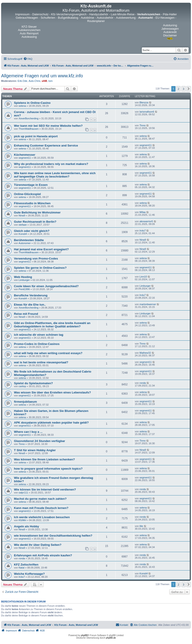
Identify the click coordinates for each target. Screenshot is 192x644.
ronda (143, 383)
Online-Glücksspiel (27, 194)
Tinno (143, 125)
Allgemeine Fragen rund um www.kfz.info (42, 76)
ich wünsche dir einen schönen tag (39, 335)
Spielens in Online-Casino (32, 103)
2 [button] (178, 89)
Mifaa (143, 212)
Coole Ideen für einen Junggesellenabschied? (46, 286)
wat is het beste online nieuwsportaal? (41, 362)
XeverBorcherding (29, 118)
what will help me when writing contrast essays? (48, 353)
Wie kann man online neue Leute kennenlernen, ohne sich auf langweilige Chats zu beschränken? (55, 175)
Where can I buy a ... (28, 432)
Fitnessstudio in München (32, 203)
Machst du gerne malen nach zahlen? (40, 499)
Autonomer (25, 243)
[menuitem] (28, 59)
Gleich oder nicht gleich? (32, 231)
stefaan (23, 225)
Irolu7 (143, 231)
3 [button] (184, 89)
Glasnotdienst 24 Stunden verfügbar (40, 441)
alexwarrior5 (146, 221)
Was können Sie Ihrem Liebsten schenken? (44, 459)
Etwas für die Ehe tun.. (30, 305)
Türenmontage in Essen (31, 185)
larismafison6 (147, 112)
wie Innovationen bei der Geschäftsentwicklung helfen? (53, 536)
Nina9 (22, 215)
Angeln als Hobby (26, 526)
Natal (22, 568)
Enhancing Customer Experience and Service (46, 145)
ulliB (44, 81)
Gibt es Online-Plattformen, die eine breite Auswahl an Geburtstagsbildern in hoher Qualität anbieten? (52, 325)
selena (22, 106)
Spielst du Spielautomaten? (33, 383)
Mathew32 (145, 353)
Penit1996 (24, 289)
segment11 (146, 145)
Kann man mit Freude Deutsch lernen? (41, 508)
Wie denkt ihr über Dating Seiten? (38, 545)
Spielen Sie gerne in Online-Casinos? (40, 268)
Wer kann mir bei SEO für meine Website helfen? (48, 126)
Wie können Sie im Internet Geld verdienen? (45, 490)
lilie (141, 526)
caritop (22, 386)
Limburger (24, 280)
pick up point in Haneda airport (36, 136)
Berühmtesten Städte (29, 240)
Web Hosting (23, 277)
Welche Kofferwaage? (29, 574)
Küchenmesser (25, 155)
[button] (189, 89)
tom (50, 81)
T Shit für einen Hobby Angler (35, 450)
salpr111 (23, 493)
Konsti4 (23, 234)
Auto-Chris (34, 81)
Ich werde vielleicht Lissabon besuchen (42, 517)
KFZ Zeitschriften (26, 565)
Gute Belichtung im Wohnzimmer (37, 212)
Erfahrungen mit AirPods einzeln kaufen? (43, 555)
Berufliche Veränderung (31, 295)
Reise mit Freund (26, 314)
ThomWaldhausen (29, 129)
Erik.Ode (22, 81)
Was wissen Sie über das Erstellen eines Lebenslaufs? (52, 392)
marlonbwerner (148, 304)
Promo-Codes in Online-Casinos (37, 344)
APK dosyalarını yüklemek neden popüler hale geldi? (51, 423)
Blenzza (144, 102)
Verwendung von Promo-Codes (36, 259)
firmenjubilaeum (25, 402)
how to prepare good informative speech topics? (48, 469)
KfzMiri (23, 520)
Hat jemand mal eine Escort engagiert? (41, 249)
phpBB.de (111, 638)
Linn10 (143, 277)
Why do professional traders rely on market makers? (51, 164)
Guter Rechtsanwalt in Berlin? (35, 222)
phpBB (84, 635)
